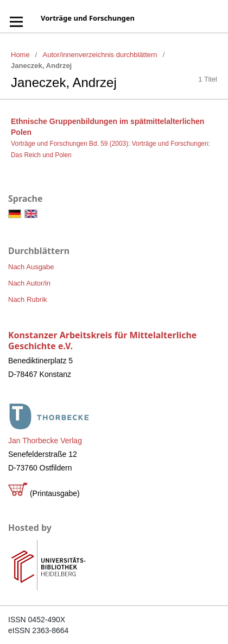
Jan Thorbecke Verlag (45, 441)
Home (20, 55)
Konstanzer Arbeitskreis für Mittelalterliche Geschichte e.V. (102, 340)
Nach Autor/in (29, 283)
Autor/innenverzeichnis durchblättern (100, 55)
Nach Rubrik (28, 299)
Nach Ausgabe (31, 267)
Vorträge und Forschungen (88, 18)
